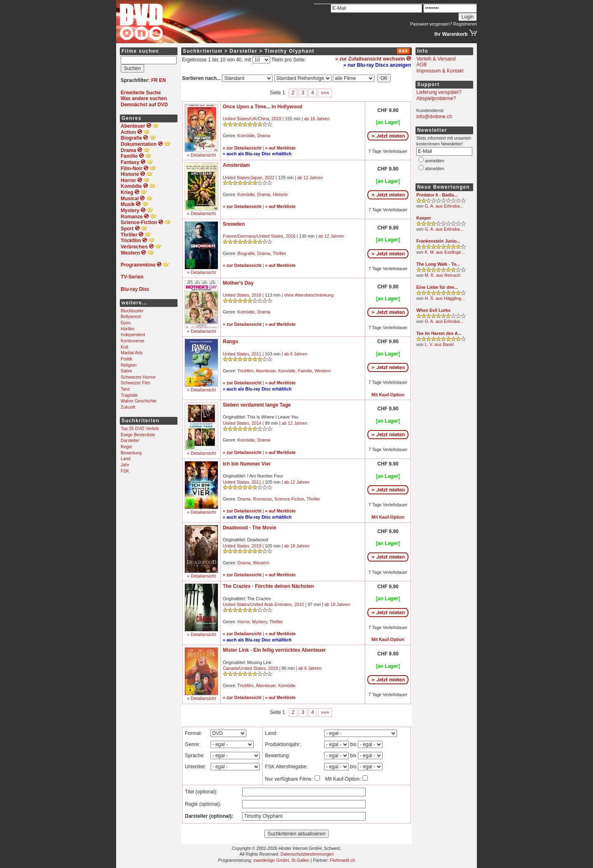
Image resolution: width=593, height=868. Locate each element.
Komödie (246, 136)
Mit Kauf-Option (388, 395)
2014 (257, 423)
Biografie (246, 253)
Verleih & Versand (436, 59)
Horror (244, 622)
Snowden (234, 224)
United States (236, 119)
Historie (280, 194)
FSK (125, 471)
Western (323, 371)
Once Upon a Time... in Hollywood (263, 107)
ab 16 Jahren (317, 119)
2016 (291, 236)
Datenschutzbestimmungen (307, 854)
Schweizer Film (135, 383)
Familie (305, 371)
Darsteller (130, 440)
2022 (270, 178)
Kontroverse (132, 341)
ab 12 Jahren (310, 178)
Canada (230, 668)
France (230, 236)
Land (126, 459)
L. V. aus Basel (439, 344)
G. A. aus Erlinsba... (444, 206)
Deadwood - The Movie (250, 528)
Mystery (260, 622)
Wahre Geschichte (139, 401)
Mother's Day (238, 283)
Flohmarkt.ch (343, 860)
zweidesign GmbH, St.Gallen (281, 860)
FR (154, 80)
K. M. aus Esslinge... (445, 252)
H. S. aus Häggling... (445, 298)
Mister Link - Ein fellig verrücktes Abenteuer (274, 650)
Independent (133, 335)
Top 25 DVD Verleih (140, 428)
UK (253, 119)
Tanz (125, 389)
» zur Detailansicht (242, 148)
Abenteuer (266, 371)
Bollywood (131, 316)
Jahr (125, 465)
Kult (124, 347)
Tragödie (129, 395)
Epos (126, 323)
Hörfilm (128, 329)
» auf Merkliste (280, 148)
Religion (129, 365)
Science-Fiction (289, 499)
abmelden (435, 168)
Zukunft (128, 407)
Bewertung (131, 453)
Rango (230, 342)
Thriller (279, 253)
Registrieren (465, 24)
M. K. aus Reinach (442, 275)
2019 (277, 119)
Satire (126, 371)
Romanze (262, 499)
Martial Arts (132, 353)
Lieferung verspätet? (439, 92)
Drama (264, 136)
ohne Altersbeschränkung (309, 295)
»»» (325, 93)
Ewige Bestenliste (138, 435)
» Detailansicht (201, 155)
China (264, 119)
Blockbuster (132, 311)
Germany (247, 236)
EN (162, 80)
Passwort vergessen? (431, 24)
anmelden (435, 161)
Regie (126, 447)
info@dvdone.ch (434, 117)
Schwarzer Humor (138, 377)
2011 (257, 354)
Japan (256, 178)
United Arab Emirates (271, 604)
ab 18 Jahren (297, 546)
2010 (299, 604)
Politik (126, 359)
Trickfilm (245, 371)
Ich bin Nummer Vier (247, 464)
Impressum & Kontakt (440, 71)
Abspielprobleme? (436, 98)
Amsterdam (236, 165)
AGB (421, 65)
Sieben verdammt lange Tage (257, 405)
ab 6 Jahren (296, 354)
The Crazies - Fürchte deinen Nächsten (268, 586)
